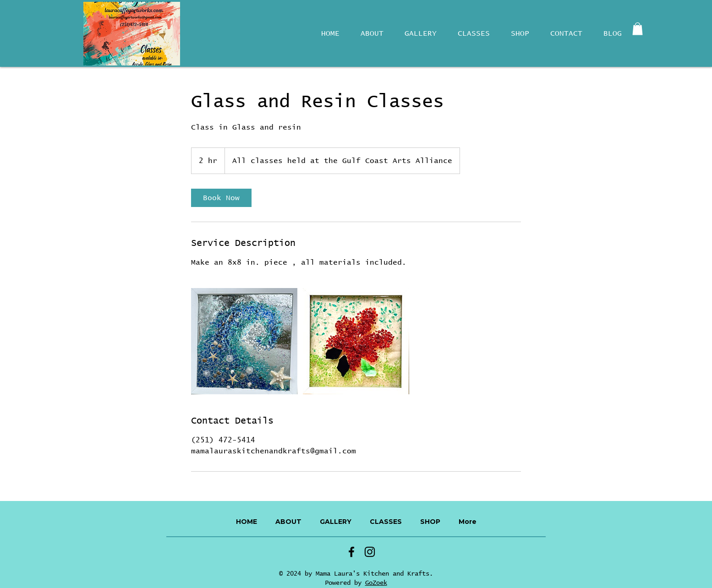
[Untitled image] (244, 341)
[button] (638, 29)
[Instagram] (370, 552)
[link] (221, 198)
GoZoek (376, 583)
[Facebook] (351, 552)
